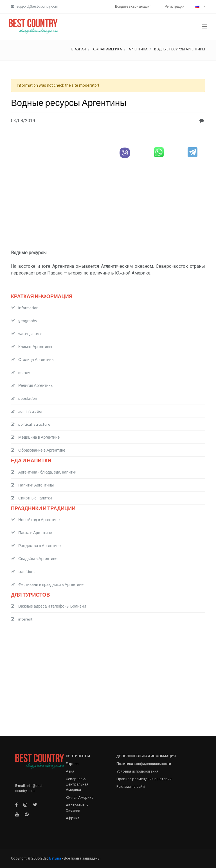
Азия (70, 771)
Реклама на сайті (131, 786)
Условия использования (137, 771)
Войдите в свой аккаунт (133, 6)
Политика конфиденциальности (144, 764)
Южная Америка (107, 49)
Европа (72, 764)
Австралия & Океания (77, 808)
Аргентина (138, 49)
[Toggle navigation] (204, 27)
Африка (73, 818)
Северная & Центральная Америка (77, 784)
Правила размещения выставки (144, 779)
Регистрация (174, 6)
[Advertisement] (108, 207)
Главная (78, 49)
